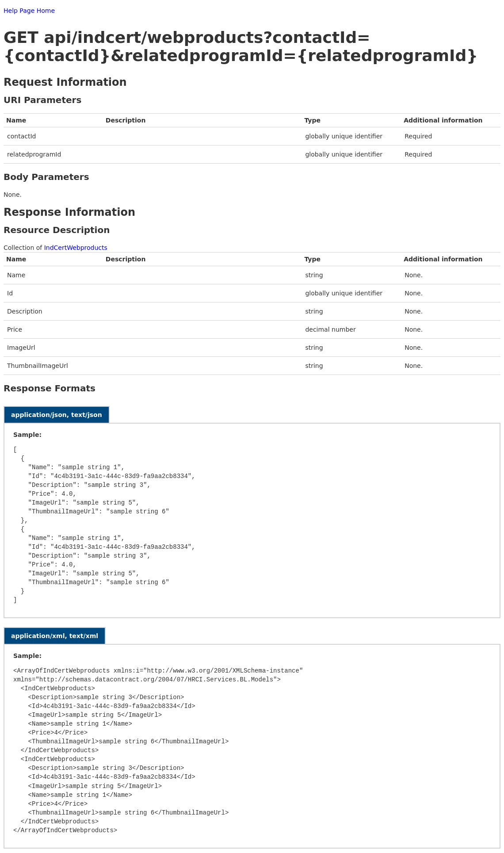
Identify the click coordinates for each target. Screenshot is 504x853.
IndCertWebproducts (76, 248)
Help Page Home (29, 11)
